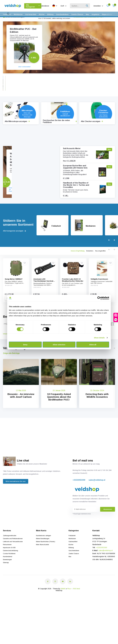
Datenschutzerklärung (11, 575)
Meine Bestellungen (44, 563)
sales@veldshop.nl (97, 504)
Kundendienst (44, 6)
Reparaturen (107, 14)
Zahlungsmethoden (10, 560)
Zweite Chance (77, 14)
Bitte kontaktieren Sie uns (16, 506)
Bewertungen (8, 584)
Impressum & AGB (10, 572)
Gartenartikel (31, 14)
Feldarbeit (7, 14)
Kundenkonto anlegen (44, 560)
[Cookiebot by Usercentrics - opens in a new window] (99, 298)
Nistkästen (18, 14)
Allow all (93, 345)
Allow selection (59, 345)
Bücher (42, 14)
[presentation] (109, 261)
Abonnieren (108, 534)
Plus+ (69, 613)
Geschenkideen (62, 14)
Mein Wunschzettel (43, 569)
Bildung (50, 14)
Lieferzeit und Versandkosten (14, 566)
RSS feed (76, 613)
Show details (99, 338)
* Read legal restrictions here (82, 538)
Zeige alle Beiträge (11, 378)
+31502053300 (79, 504)
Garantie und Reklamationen (13, 563)
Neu (87, 14)
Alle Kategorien (33, 6)
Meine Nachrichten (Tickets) (47, 566)
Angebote (95, 14)
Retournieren (8, 569)
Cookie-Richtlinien (10, 578)
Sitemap (6, 587)
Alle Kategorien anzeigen (14, 251)
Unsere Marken (11, 358)
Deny (25, 345)
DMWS (63, 613)
